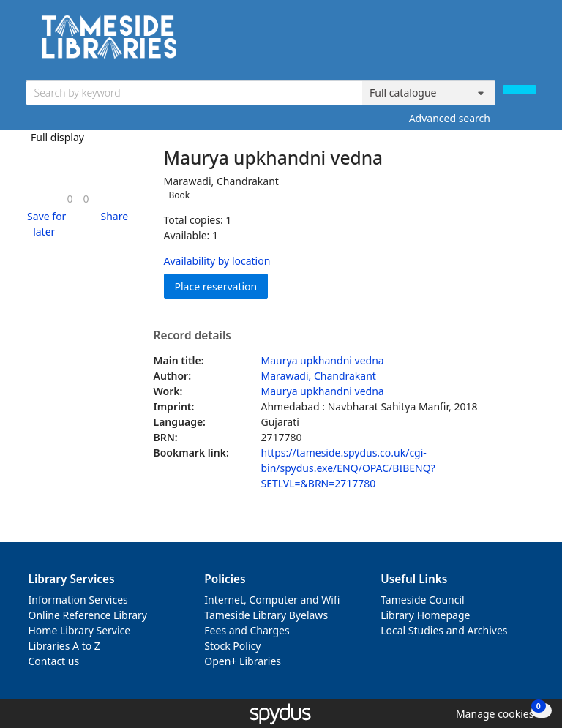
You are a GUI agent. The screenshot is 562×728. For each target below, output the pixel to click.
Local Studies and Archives (444, 630)
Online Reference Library (88, 615)
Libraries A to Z (64, 646)
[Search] (520, 90)
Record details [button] (192, 336)
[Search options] (429, 93)
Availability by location (217, 261)
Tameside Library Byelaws (266, 615)
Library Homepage (425, 615)
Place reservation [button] (222, 286)
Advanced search (450, 118)
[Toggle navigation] (529, 42)
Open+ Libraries (243, 661)
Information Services (78, 600)
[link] (70, 199)
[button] (45, 224)
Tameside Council (423, 600)
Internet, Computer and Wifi (272, 600)
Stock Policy (232, 646)
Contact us (54, 661)
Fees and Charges (247, 630)
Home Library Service (80, 630)
